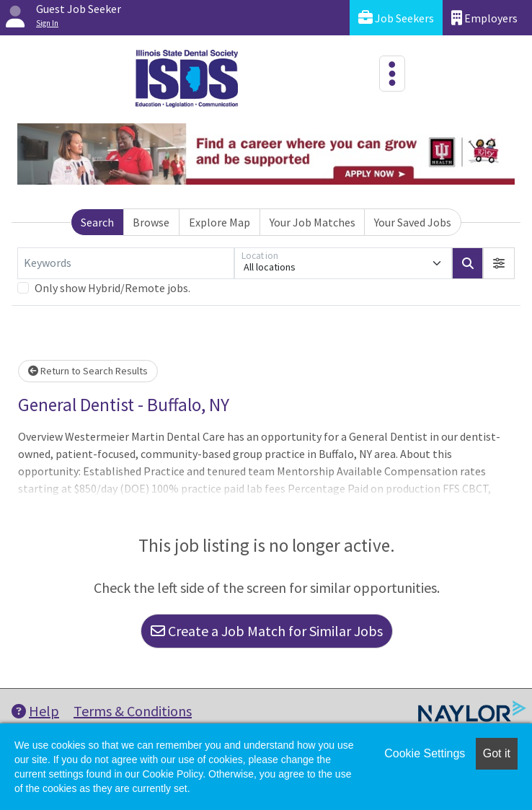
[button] (499, 263)
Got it (497, 753)
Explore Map (220, 222)
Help (35, 711)
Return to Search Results (88, 371)
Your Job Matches (312, 222)
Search (97, 222)
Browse (151, 222)
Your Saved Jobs (413, 222)
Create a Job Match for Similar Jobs (267, 631)
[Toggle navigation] (392, 74)
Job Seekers (396, 18)
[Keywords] (126, 263)
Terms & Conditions (133, 711)
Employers (484, 18)
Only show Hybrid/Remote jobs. (112, 288)
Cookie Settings (425, 753)
